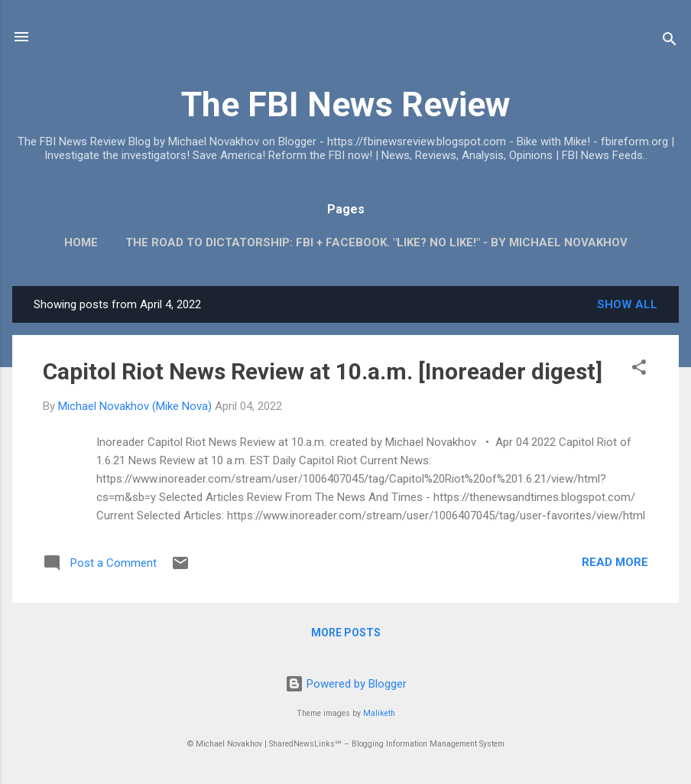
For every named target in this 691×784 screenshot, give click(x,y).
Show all (627, 304)
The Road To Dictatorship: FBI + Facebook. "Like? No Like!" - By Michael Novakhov (376, 242)
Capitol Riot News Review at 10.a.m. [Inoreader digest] (323, 371)
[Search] (670, 42)
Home (81, 242)
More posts (346, 633)
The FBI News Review (346, 104)
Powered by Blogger (346, 684)
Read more (615, 562)
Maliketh (379, 713)
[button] (639, 370)
